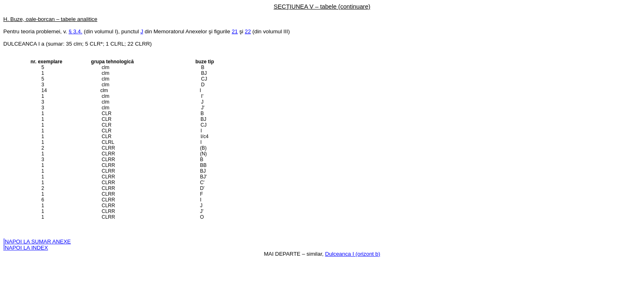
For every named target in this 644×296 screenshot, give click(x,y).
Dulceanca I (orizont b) (353, 254)
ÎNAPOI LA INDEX (26, 248)
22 (248, 31)
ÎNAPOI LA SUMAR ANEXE (37, 242)
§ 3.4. (75, 31)
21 (235, 31)
